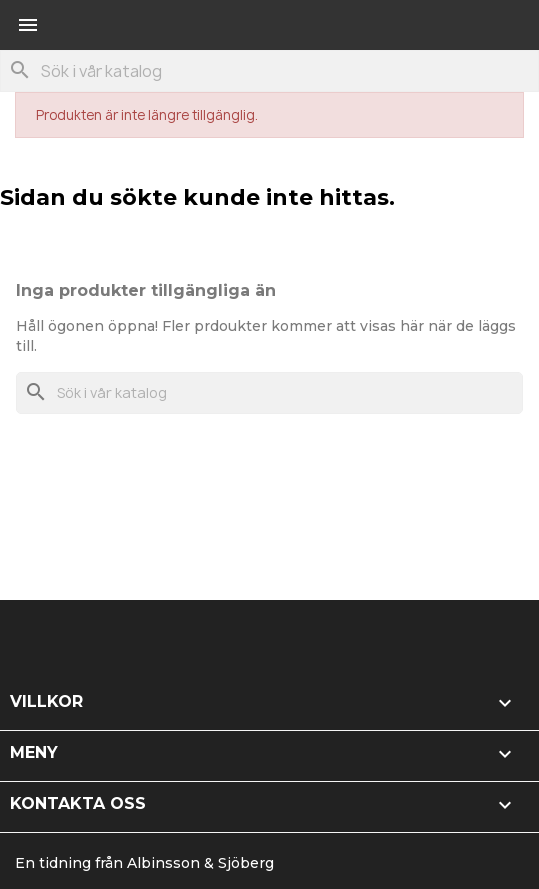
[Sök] (269, 71)
